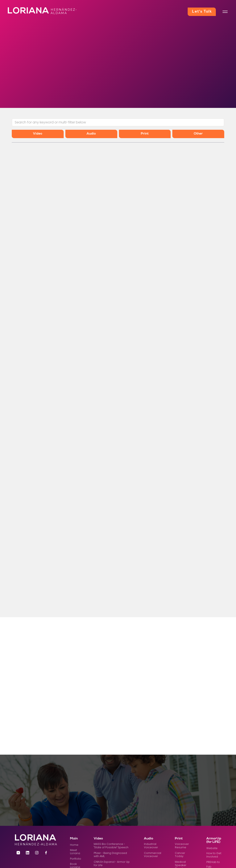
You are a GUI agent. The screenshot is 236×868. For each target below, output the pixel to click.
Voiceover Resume (182, 846)
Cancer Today (180, 855)
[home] (19, 12)
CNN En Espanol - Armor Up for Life (112, 863)
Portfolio (76, 859)
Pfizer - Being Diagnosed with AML (110, 855)
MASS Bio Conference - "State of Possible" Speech (111, 846)
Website (212, 848)
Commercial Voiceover (153, 855)
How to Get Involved (214, 855)
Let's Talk (202, 12)
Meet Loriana (75, 852)
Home (74, 845)
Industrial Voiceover (151, 846)
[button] (225, 12)
